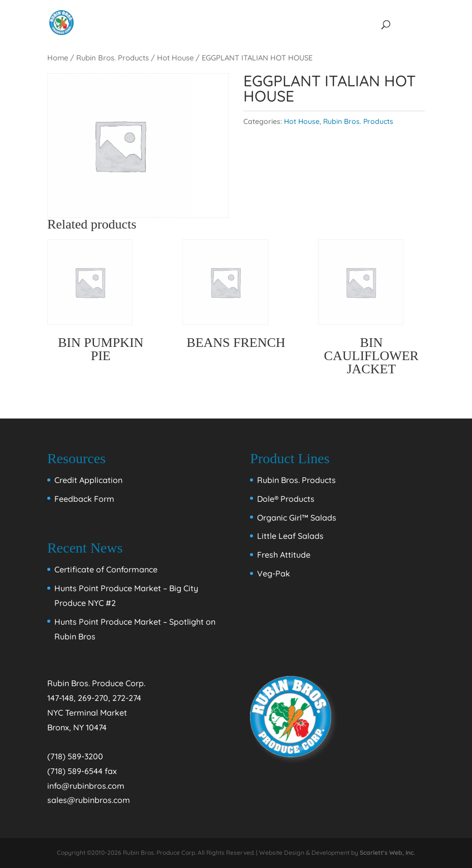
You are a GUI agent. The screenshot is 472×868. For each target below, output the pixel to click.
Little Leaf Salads (290, 536)
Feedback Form (84, 499)
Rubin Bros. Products (113, 58)
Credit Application (88, 480)
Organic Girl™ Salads (297, 518)
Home (58, 58)
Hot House (175, 58)
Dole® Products (286, 499)
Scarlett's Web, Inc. (387, 853)
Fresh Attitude (284, 555)
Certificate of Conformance (106, 569)
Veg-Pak (274, 573)
